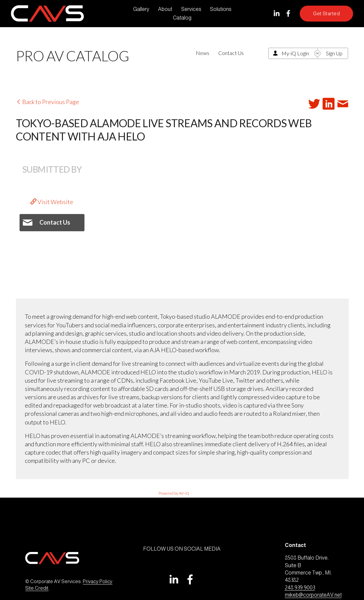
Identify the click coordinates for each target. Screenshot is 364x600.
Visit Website (52, 202)
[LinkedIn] (276, 13)
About (165, 9)
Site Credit (37, 588)
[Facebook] (288, 13)
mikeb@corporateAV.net (313, 595)
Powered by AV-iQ (174, 493)
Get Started (326, 14)
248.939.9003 (300, 588)
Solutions (221, 9)
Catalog (182, 18)
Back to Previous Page (48, 102)
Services (191, 9)
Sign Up (334, 53)
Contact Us (231, 53)
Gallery (141, 9)
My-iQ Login (295, 53)
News (203, 53)
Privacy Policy (98, 581)
